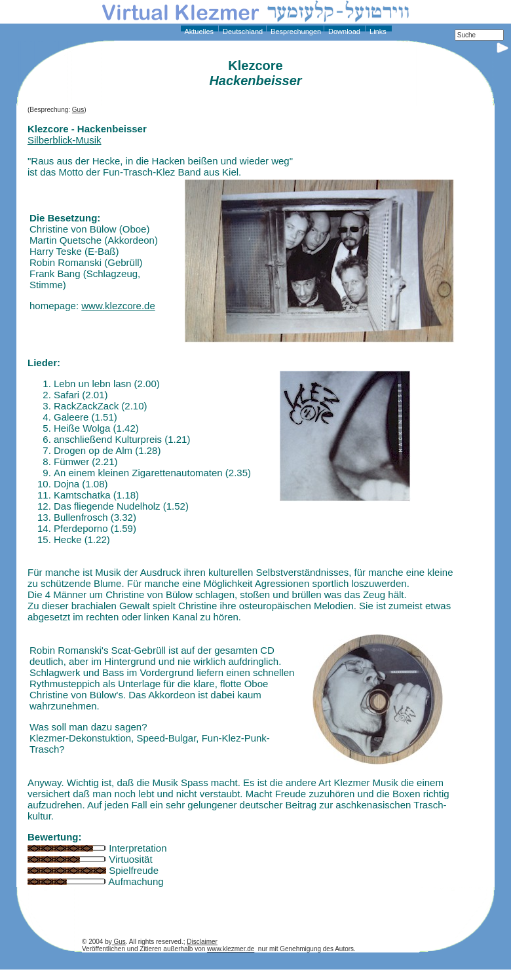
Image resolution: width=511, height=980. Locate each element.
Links (377, 31)
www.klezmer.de (231, 949)
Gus (78, 110)
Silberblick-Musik (65, 140)
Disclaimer (202, 942)
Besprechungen (295, 31)
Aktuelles (198, 31)
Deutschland (242, 31)
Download (343, 31)
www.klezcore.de (118, 306)
